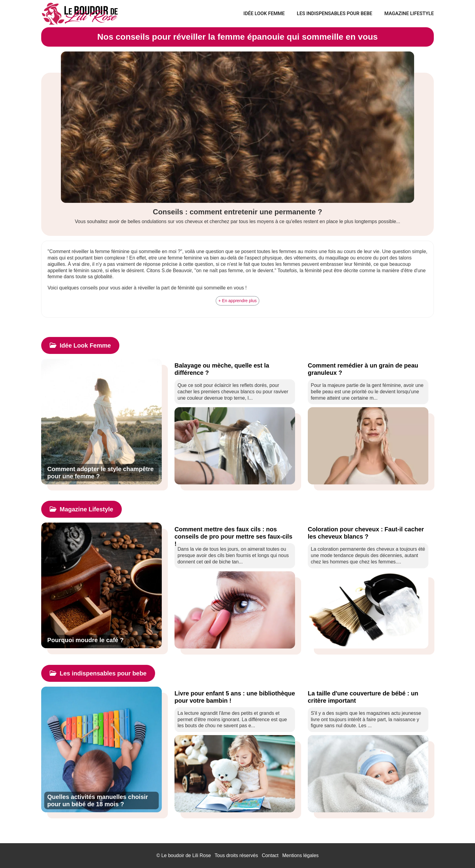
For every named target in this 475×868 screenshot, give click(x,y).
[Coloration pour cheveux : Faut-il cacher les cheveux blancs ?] (368, 533)
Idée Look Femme (264, 13)
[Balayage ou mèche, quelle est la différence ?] (235, 369)
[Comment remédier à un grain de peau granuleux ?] (368, 369)
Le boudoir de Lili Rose (186, 855)
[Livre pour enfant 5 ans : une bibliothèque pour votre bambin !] (235, 697)
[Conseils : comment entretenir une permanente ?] (237, 127)
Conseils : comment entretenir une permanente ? (238, 212)
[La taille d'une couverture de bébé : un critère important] (368, 697)
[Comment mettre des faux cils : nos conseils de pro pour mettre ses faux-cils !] (235, 533)
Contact (270, 855)
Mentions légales (301, 855)
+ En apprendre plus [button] (237, 301)
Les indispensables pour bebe (335, 13)
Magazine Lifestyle (409, 13)
